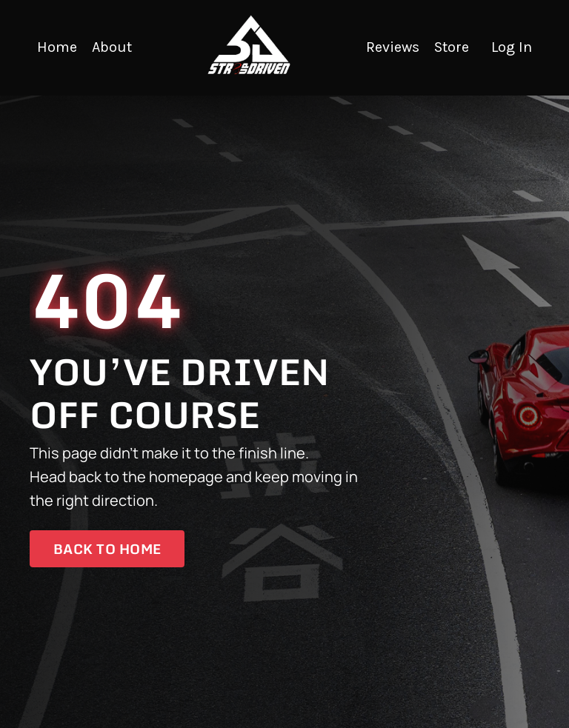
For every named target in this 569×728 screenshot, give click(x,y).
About (112, 47)
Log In (512, 47)
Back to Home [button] (107, 549)
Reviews (393, 47)
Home (57, 47)
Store (452, 47)
